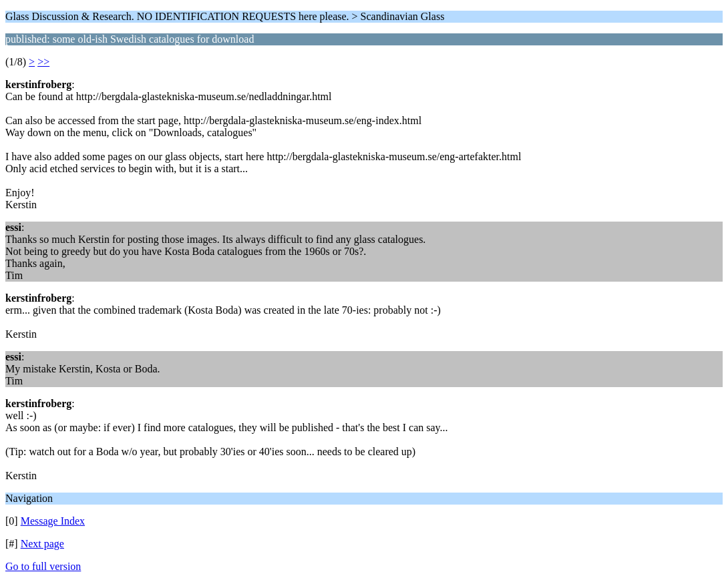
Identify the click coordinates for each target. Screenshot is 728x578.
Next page (42, 544)
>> (43, 62)
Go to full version (43, 566)
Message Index (53, 521)
